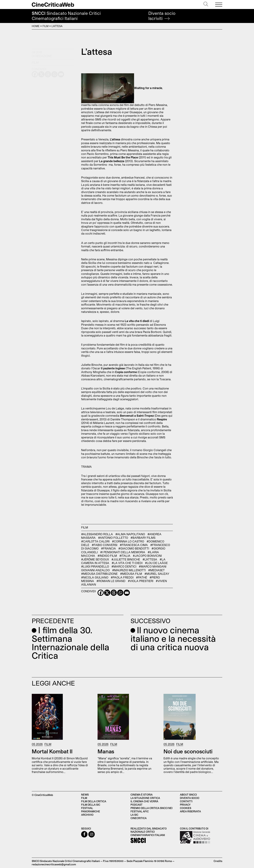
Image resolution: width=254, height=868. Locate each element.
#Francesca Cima (134, 545)
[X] (107, 593)
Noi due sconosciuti (188, 751)
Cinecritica (139, 818)
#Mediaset (156, 570)
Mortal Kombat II (52, 751)
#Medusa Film (131, 574)
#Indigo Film (107, 556)
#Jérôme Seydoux (95, 559)
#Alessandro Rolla (97, 534)
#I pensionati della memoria (123, 552)
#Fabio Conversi (105, 545)
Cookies (186, 808)
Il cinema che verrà (144, 801)
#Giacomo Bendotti (134, 548)
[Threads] (114, 593)
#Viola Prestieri (141, 581)
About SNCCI (188, 795)
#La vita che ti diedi (127, 563)
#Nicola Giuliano (95, 577)
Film (46, 26)
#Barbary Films (143, 538)
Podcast (137, 805)
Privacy (185, 805)
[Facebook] (101, 593)
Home (36, 26)
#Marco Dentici (124, 566)
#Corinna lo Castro (128, 541)
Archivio (87, 815)
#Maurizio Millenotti (129, 570)
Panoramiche (91, 811)
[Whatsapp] (120, 593)
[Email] (127, 593)
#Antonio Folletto (113, 538)
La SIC (134, 815)
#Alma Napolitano (130, 534)
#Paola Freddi (122, 577)
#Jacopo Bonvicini (147, 556)
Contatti (186, 801)
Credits (218, 861)
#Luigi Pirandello (95, 566)
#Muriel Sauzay (157, 574)
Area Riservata (190, 811)
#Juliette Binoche (126, 559)
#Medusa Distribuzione (99, 574)
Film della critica (94, 801)
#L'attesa (150, 559)
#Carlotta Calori (95, 541)
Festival (87, 808)
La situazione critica (145, 798)
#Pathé (142, 577)
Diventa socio (162, 16)
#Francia (108, 548)
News (85, 795)
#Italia (125, 556)
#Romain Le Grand (111, 581)
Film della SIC (91, 805)
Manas (106, 751)
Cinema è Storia (142, 795)
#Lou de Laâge (156, 563)
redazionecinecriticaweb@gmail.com (54, 864)
